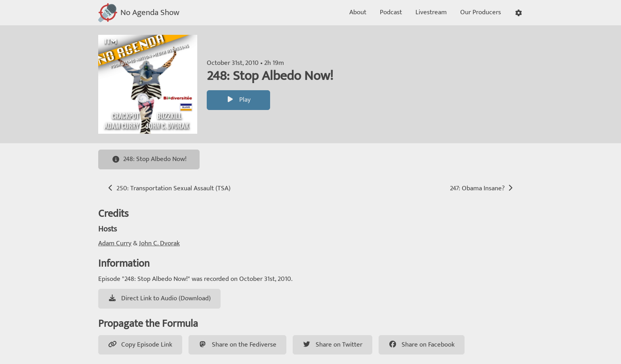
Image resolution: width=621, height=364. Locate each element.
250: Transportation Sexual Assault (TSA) (169, 188)
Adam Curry (115, 243)
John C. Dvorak (159, 243)
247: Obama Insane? (482, 188)
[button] (519, 13)
